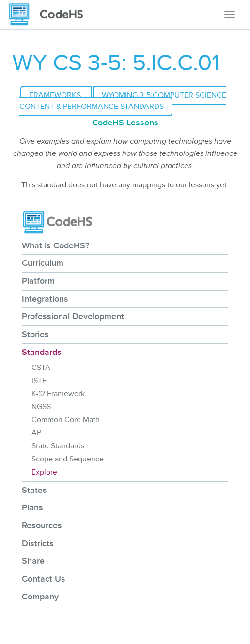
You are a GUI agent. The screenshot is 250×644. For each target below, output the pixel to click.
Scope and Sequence (68, 459)
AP (36, 433)
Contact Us (44, 579)
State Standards (58, 446)
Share (33, 561)
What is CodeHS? (55, 245)
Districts (38, 543)
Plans (32, 507)
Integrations (45, 299)
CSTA (41, 368)
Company (40, 597)
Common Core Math (66, 420)
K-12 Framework (58, 394)
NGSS (41, 407)
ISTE (39, 381)
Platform (38, 281)
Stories (35, 334)
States (34, 490)
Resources (42, 525)
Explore (44, 472)
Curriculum (43, 263)
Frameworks (56, 95)
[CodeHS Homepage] (50, 15)
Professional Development (73, 316)
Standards (42, 352)
